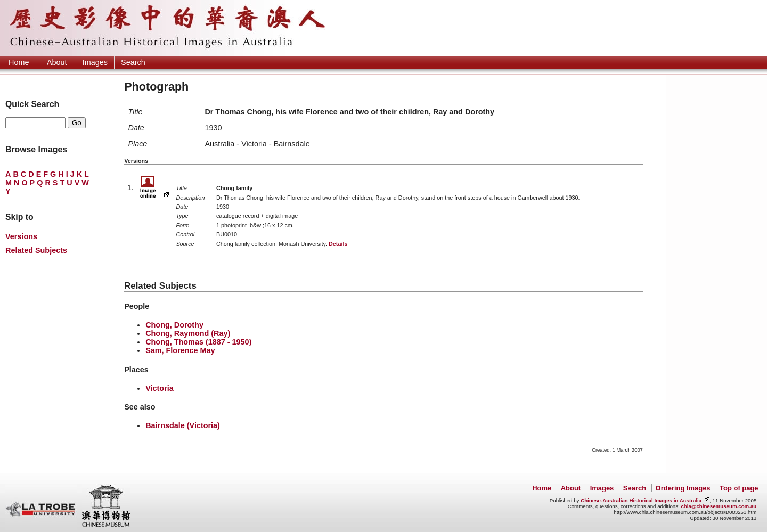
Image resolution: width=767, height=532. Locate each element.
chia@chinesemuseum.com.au (719, 506)
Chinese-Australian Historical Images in (641, 500)
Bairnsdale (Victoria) (183, 425)
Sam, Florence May (180, 350)
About (57, 62)
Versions (21, 236)
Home (19, 62)
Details (338, 244)
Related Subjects (36, 250)
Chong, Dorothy (174, 325)
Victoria (160, 388)
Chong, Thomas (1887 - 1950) (198, 342)
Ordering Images (683, 488)
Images (95, 62)
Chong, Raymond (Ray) (188, 333)
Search (133, 62)
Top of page (739, 488)
